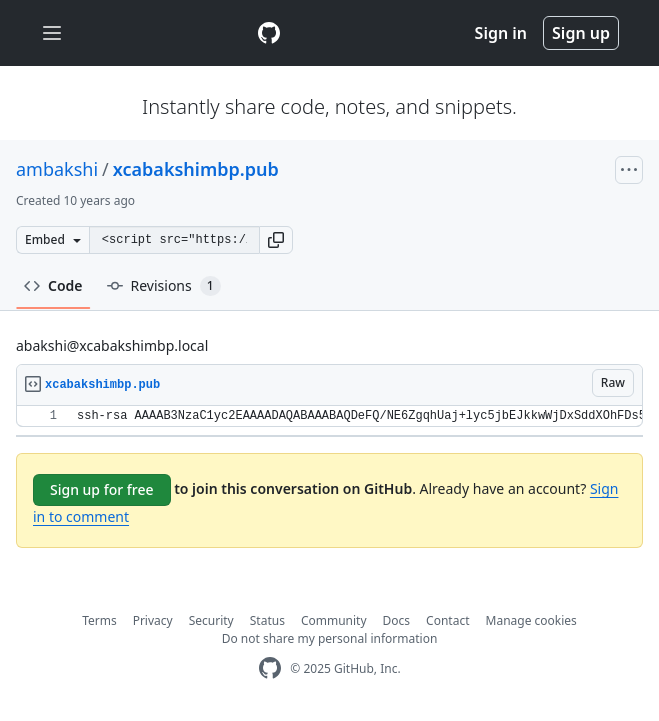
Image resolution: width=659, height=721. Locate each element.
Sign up (581, 33)
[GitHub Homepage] (270, 668)
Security (211, 620)
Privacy (153, 620)
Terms (99, 620)
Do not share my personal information (330, 638)
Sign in (501, 33)
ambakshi (57, 169)
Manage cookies (531, 620)
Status (267, 620)
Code (53, 285)
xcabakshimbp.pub (196, 169)
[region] (329, 416)
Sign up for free (102, 489)
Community (334, 620)
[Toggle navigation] (52, 33)
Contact (447, 620)
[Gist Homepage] (269, 33)
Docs (397, 620)
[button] (276, 240)
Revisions (164, 286)
